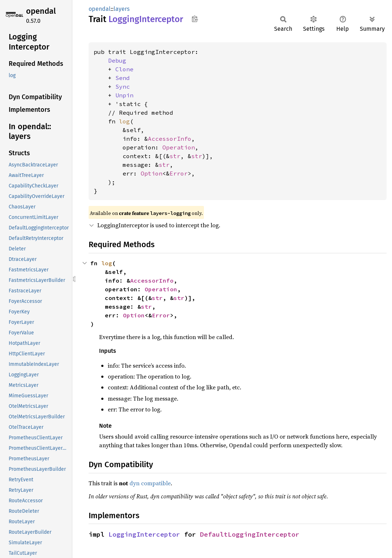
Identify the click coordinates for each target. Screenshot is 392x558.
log (124, 121)
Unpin (124, 95)
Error (179, 173)
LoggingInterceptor (144, 534)
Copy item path (195, 19)
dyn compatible (150, 483)
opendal (41, 11)
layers (122, 9)
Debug (117, 60)
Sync (123, 86)
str (175, 156)
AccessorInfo (170, 139)
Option (152, 173)
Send (123, 78)
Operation (179, 147)
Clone (124, 69)
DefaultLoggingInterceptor (250, 534)
